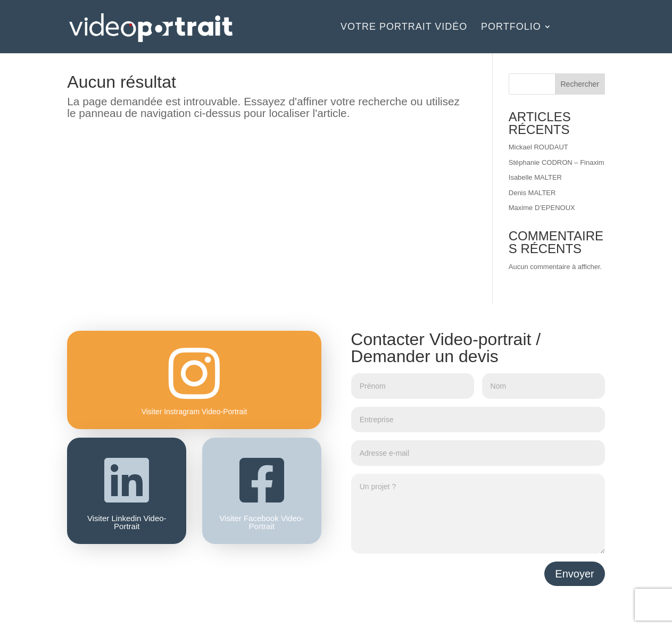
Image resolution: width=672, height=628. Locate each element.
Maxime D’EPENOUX (542, 208)
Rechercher (580, 84)
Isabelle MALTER (535, 177)
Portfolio (511, 27)
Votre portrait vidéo (404, 27)
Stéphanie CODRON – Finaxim (557, 162)
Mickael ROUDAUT (538, 147)
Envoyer (574, 574)
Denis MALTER (532, 193)
